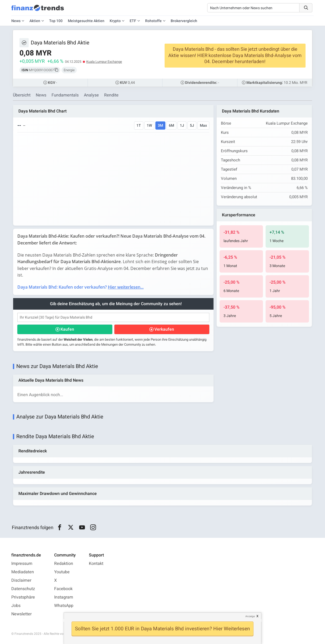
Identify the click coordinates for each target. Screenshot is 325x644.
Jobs (16, 606)
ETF (133, 21)
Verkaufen (164, 329)
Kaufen (67, 329)
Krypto (115, 21)
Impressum (22, 564)
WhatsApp (64, 606)
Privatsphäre (23, 597)
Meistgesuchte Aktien (86, 21)
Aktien (35, 21)
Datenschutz (23, 589)
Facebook (63, 589)
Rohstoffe (153, 21)
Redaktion (64, 564)
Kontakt (96, 564)
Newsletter (21, 614)
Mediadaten (23, 572)
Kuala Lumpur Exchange (104, 62)
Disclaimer (21, 580)
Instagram (64, 597)
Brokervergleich (184, 21)
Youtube (62, 572)
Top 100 (56, 21)
